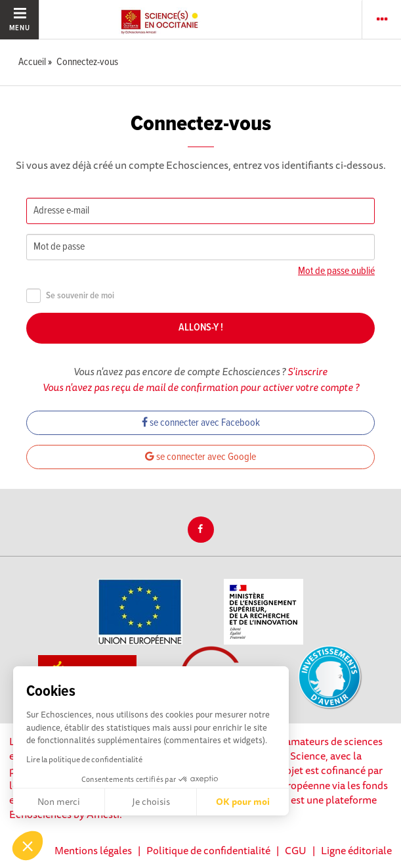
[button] (28, 846)
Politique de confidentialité (208, 850)
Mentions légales (93, 850)
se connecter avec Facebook (201, 423)
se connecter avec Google (200, 457)
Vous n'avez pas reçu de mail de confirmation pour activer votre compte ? (201, 387)
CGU (296, 850)
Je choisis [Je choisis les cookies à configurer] (151, 802)
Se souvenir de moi (70, 296)
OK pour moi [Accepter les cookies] (243, 802)
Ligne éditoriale (356, 850)
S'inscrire (307, 371)
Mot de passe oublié (336, 271)
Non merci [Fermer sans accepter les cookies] (59, 802)
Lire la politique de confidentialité (84, 759)
